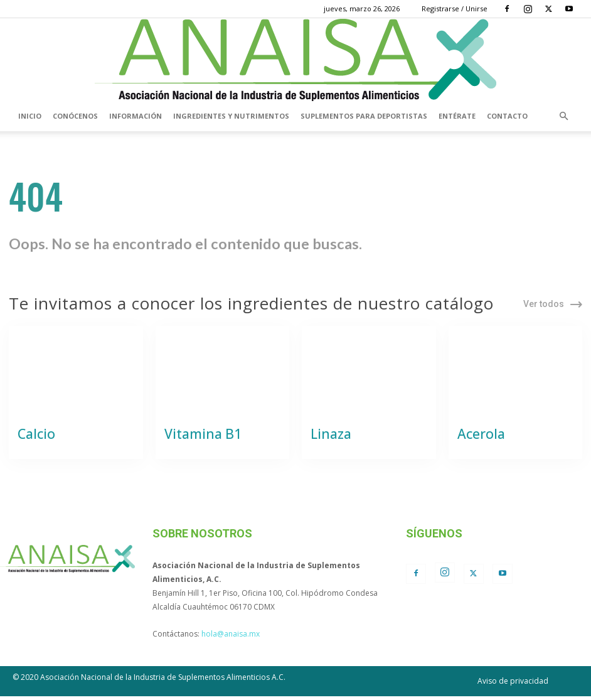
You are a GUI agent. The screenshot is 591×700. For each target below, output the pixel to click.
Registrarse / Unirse (455, 8)
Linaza (327, 439)
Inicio (30, 116)
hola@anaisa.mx (231, 638)
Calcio (33, 439)
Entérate (457, 116)
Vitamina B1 (196, 439)
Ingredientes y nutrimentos (231, 116)
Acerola (477, 439)
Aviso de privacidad (513, 685)
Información (136, 116)
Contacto (507, 116)
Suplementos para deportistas (364, 116)
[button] (563, 116)
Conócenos (75, 116)
